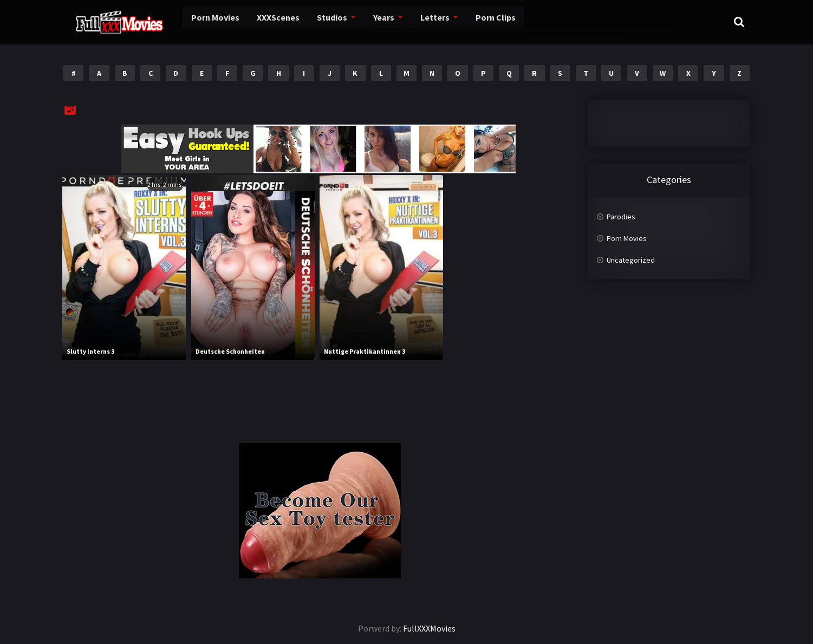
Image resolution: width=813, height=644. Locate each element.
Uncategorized (631, 260)
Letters (407, 22)
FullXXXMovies (429, 628)
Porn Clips (466, 22)
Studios (306, 22)
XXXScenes (253, 22)
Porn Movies (193, 22)
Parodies (621, 217)
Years (357, 22)
